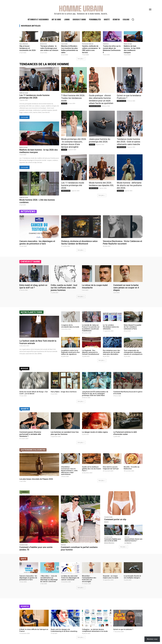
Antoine (106, 522)
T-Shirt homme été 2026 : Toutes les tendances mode (73, 98)
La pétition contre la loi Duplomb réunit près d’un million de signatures (70, 352)
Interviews (28, 212)
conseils (25, 492)
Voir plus (81, 59)
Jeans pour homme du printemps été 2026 (100, 141)
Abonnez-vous (152, 639)
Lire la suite (24, 117)
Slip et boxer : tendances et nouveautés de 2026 (28, 48)
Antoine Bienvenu (109, 543)
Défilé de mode (24, 93)
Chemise (63, 545)
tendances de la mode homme (44, 64)
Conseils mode (24, 545)
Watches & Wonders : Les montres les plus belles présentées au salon (70, 49)
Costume (64, 150)
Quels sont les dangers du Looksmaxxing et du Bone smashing (64, 630)
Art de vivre (44, 44)
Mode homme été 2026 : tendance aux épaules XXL (101, 184)
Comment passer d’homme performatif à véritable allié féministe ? (30, 434)
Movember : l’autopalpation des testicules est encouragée (89, 579)
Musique (24, 369)
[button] (133, 19)
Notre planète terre (31, 312)
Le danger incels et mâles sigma (95, 432)
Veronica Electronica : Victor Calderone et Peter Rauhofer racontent (122, 242)
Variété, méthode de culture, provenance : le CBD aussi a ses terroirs (91, 49)
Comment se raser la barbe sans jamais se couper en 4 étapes (126, 288)
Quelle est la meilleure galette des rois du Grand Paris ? (91, 469)
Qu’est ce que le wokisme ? (123, 629)
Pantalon (92, 145)
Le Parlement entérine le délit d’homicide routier (125, 433)
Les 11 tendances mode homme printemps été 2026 (34, 97)
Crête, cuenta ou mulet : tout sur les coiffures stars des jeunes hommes (64, 288)
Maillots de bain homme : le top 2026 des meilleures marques (132, 49)
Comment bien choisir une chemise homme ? (133, 540)
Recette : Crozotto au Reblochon (132, 468)
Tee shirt (64, 103)
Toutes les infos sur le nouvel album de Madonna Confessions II (112, 49)
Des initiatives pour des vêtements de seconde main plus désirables (111, 352)
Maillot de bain (128, 44)
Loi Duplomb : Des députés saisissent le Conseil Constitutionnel (91, 352)
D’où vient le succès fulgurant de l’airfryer (111, 468)
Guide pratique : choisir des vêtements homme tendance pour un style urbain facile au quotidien (101, 99)
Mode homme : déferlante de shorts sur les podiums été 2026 (129, 185)
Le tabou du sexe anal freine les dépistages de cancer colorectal (70, 578)
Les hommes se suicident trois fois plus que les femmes (65, 433)
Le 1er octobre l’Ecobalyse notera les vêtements (111, 327)
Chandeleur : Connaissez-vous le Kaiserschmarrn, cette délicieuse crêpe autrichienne (69, 471)
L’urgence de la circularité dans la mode (70, 326)
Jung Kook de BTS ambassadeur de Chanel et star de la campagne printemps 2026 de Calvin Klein (95, 393)
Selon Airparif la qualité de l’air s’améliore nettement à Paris (133, 327)
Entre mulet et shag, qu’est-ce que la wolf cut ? (33, 286)
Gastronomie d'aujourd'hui (33, 450)
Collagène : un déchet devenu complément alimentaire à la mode (95, 630)
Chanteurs (106, 44)
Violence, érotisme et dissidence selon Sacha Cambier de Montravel (79, 242)
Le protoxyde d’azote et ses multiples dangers (132, 577)
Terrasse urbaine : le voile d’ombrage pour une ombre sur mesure (49, 48)
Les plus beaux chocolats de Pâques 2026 (36, 479)
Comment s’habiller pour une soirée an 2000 (113, 540)
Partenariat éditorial (88, 44)
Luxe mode (64, 44)
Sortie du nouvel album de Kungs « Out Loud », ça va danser (34, 393)
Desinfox (25, 606)
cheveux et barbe (30, 262)
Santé (23, 559)
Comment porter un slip (115, 519)
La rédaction (128, 543)
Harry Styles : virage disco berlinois (64, 392)
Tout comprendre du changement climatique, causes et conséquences (133, 352)
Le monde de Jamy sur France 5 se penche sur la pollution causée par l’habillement (91, 328)
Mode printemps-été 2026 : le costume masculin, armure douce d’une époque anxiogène (74, 143)
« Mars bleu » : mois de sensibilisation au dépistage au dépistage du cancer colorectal (49, 579)
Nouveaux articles (31, 26)
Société (25, 409)
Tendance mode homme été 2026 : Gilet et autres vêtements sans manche (129, 142)
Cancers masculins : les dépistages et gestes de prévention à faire (37, 242)
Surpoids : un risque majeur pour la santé (111, 577)
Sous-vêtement (24, 44)
